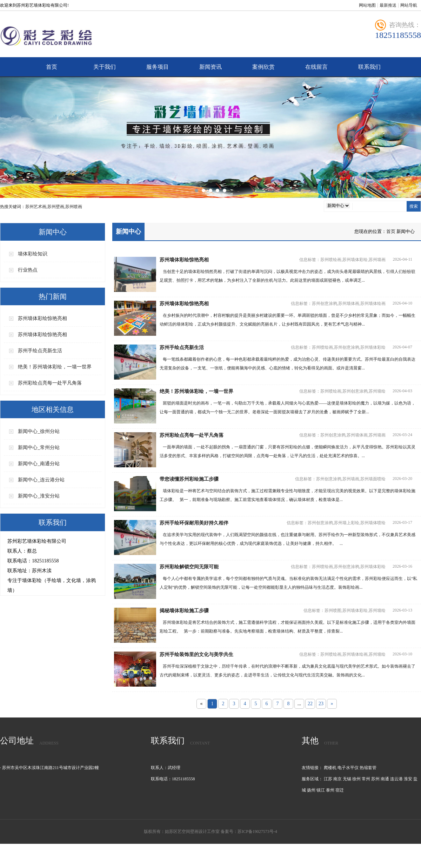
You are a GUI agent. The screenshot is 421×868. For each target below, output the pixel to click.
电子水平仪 (348, 768)
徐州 (356, 779)
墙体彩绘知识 (33, 254)
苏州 (375, 779)
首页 (52, 67)
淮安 (408, 779)
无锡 (347, 779)
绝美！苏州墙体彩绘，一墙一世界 (55, 367)
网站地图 (367, 5)
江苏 (328, 779)
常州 (366, 779)
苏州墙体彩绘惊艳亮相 (42, 318)
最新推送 (388, 5)
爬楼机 (330, 768)
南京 (338, 779)
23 (321, 704)
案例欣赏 (263, 67)
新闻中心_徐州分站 (39, 431)
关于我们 (105, 67)
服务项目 (158, 67)
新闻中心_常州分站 (39, 448)
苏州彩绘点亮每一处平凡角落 (50, 383)
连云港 (396, 779)
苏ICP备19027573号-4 (257, 832)
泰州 (330, 790)
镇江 (321, 790)
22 (310, 704)
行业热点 (28, 270)
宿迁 (340, 790)
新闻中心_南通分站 (39, 464)
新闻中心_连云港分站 (41, 480)
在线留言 (316, 67)
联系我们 (369, 67)
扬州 (311, 790)
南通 (385, 779)
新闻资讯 (210, 67)
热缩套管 (368, 768)
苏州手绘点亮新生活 (40, 351)
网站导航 (409, 5)
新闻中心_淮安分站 (39, 496)
